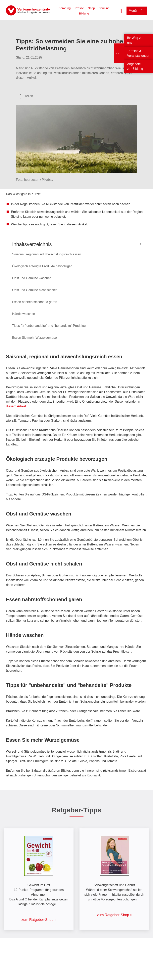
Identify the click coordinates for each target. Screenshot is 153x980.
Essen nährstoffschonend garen (35, 302)
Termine (104, 8)
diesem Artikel (16, 406)
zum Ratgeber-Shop (38, 920)
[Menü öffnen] (137, 11)
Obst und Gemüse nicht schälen (35, 290)
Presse (79, 8)
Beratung (65, 8)
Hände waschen (24, 314)
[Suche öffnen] (121, 11)
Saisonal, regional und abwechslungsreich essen (47, 254)
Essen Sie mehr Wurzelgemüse (34, 338)
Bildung (84, 13)
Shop (91, 8)
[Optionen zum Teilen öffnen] (26, 96)
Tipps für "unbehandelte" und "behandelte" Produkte (49, 326)
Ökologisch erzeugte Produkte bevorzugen (42, 266)
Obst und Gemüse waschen (32, 278)
